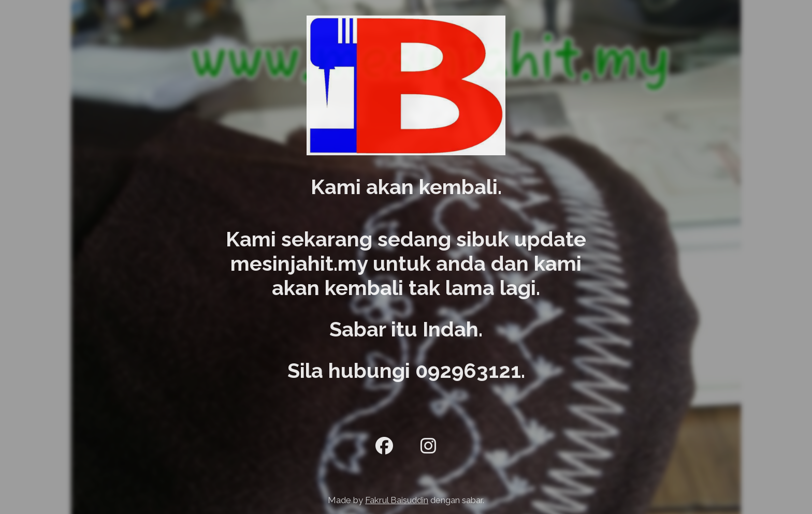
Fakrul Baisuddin (397, 500)
